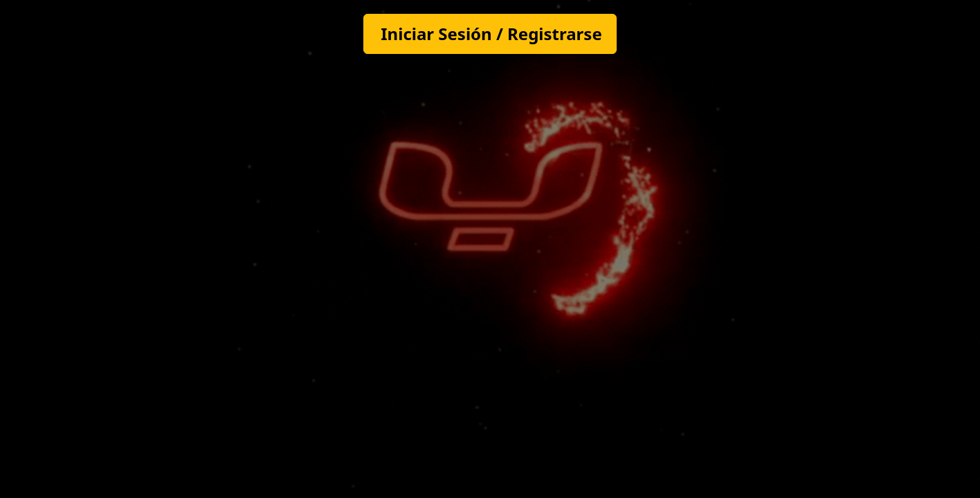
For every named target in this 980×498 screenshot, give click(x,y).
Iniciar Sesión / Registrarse (491, 34)
